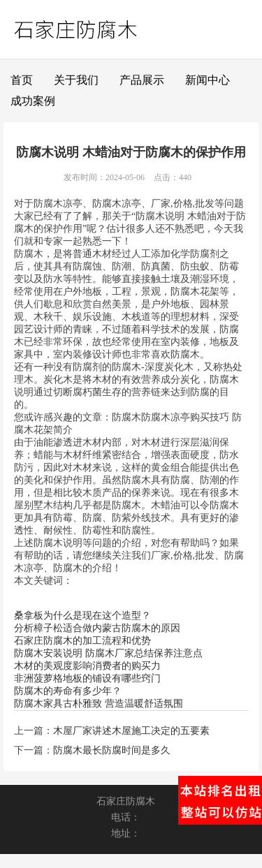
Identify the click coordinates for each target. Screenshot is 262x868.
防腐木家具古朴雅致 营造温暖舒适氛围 (99, 704)
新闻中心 (208, 80)
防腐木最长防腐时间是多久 (112, 750)
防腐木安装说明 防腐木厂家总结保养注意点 (108, 653)
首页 (22, 80)
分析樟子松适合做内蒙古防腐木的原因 (97, 628)
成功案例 (33, 101)
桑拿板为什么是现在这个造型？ (82, 616)
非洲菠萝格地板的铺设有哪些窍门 (87, 678)
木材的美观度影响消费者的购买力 (87, 666)
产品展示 (142, 80)
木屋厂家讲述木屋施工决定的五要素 (131, 731)
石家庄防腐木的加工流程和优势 (82, 641)
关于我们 (76, 80)
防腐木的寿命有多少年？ (68, 691)
